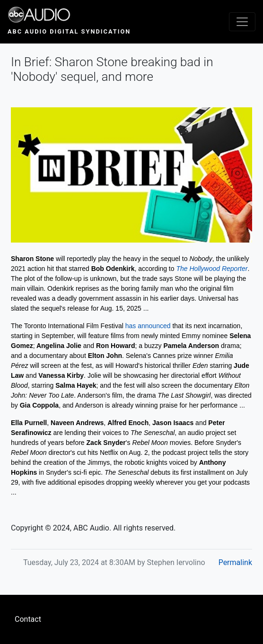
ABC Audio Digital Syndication (69, 31)
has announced (148, 326)
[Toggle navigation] (242, 22)
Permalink (235, 562)
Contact (28, 619)
